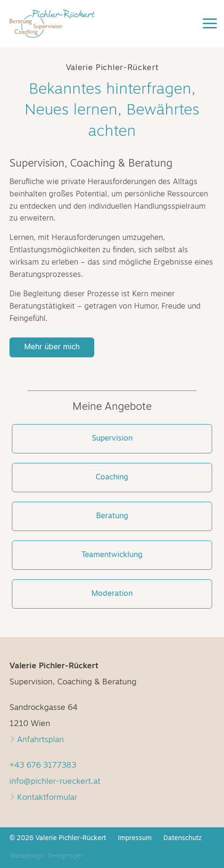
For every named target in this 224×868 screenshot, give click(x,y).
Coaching (112, 478)
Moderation (112, 594)
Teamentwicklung (112, 555)
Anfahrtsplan (37, 740)
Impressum (135, 838)
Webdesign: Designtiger (46, 856)
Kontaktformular (43, 798)
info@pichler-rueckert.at (55, 782)
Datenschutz (183, 838)
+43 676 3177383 (43, 766)
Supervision (112, 439)
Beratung (112, 516)
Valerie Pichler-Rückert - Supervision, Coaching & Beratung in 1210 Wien (66, 28)
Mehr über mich (52, 347)
